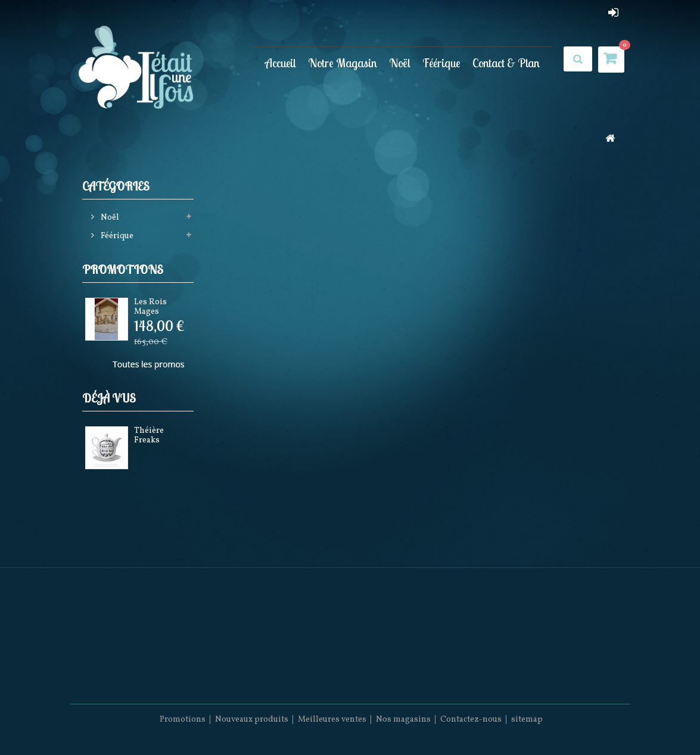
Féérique (441, 63)
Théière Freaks (149, 435)
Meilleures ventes (332, 720)
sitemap (527, 720)
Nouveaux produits (252, 720)
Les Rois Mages (150, 307)
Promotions (123, 269)
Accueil (281, 63)
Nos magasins (403, 720)
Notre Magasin (343, 63)
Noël (400, 63)
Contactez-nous (471, 720)
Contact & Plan (506, 63)
